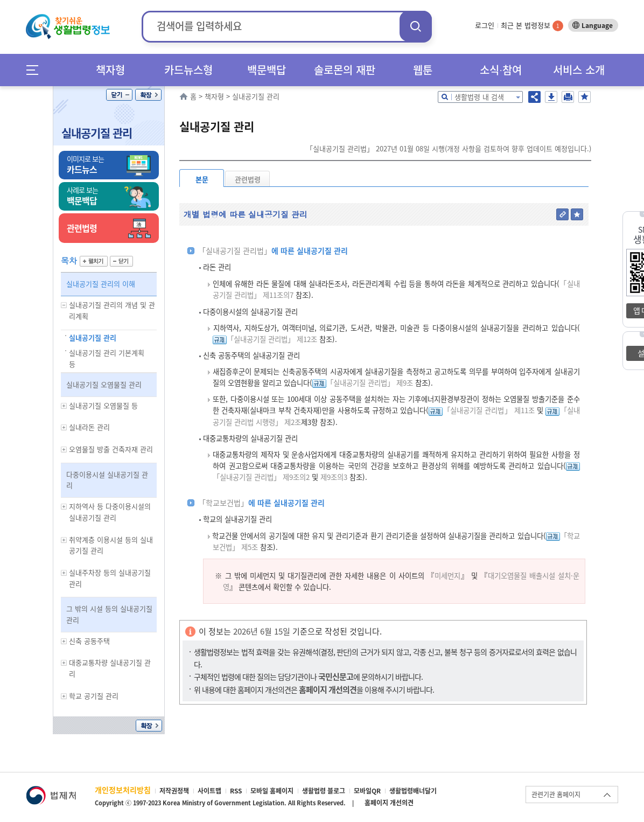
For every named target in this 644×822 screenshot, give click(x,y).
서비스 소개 (579, 70)
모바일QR (367, 791)
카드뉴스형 (188, 70)
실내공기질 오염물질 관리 (104, 384)
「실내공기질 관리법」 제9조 (370, 383)
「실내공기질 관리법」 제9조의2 (261, 477)
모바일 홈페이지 (272, 791)
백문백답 (267, 70)
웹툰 (423, 70)
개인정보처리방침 (123, 790)
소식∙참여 (501, 70)
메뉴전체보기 (36, 70)
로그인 (485, 25)
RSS (236, 791)
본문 (202, 179)
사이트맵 (209, 791)
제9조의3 (333, 477)
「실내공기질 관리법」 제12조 (272, 339)
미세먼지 (447, 576)
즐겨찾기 (584, 97)
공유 (534, 97)
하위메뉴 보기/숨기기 (64, 305)
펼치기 (94, 261)
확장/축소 (148, 95)
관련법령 (248, 179)
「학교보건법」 (223, 503)
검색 (416, 26)
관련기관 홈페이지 (556, 795)
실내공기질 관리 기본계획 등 (107, 358)
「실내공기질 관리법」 (235, 250)
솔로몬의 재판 (345, 70)
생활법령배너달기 (413, 791)
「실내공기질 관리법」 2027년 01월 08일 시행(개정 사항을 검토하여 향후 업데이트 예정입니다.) (449, 148)
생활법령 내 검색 (479, 97)
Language (597, 25)
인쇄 (568, 97)
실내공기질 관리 (97, 133)
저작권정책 (174, 791)
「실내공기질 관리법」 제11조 (488, 410)
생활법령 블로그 (324, 791)
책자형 (110, 70)
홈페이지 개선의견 (389, 803)
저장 (551, 97)
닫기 (119, 95)
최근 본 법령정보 (532, 25)
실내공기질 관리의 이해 (101, 284)
